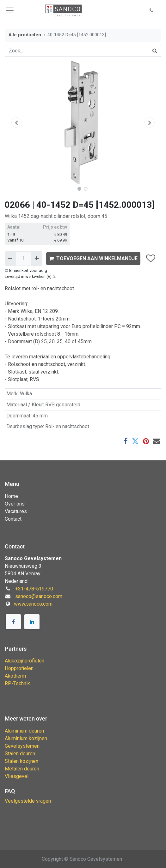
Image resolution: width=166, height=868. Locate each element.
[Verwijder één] (10, 259)
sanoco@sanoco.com (39, 596)
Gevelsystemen (22, 746)
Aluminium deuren (24, 731)
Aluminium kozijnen (26, 738)
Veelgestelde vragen (28, 801)
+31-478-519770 (34, 589)
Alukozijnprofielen (25, 661)
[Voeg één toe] (37, 259)
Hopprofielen (19, 668)
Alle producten (25, 35)
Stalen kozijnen (22, 761)
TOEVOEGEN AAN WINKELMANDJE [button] (93, 258)
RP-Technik (17, 683)
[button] (151, 11)
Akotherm (15, 676)
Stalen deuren (20, 754)
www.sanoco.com (33, 604)
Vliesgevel (17, 776)
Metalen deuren (22, 769)
